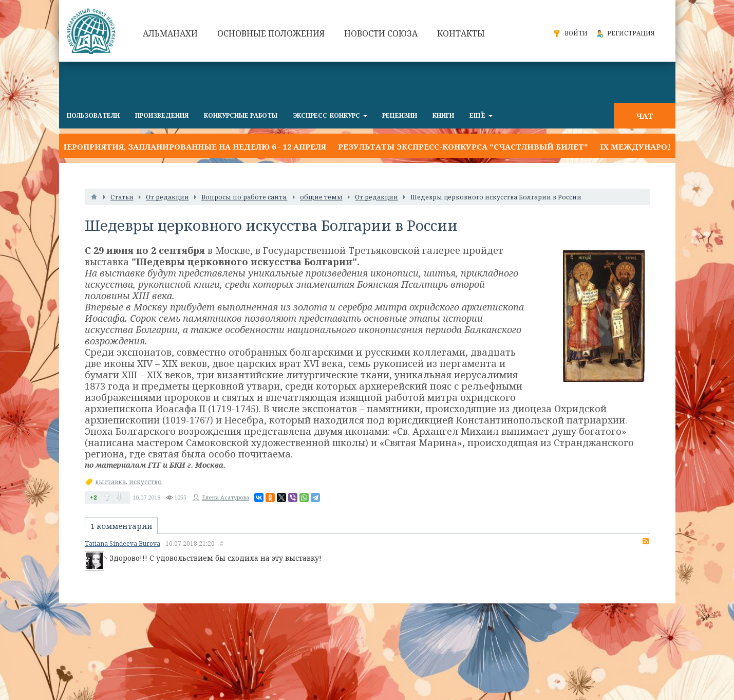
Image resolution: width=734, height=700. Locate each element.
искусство (145, 482)
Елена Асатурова (225, 497)
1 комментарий (121, 526)
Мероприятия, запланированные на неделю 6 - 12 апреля (193, 146)
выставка (110, 482)
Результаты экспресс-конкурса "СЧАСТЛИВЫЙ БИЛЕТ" (463, 146)
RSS (646, 541)
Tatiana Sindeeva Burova (123, 544)
